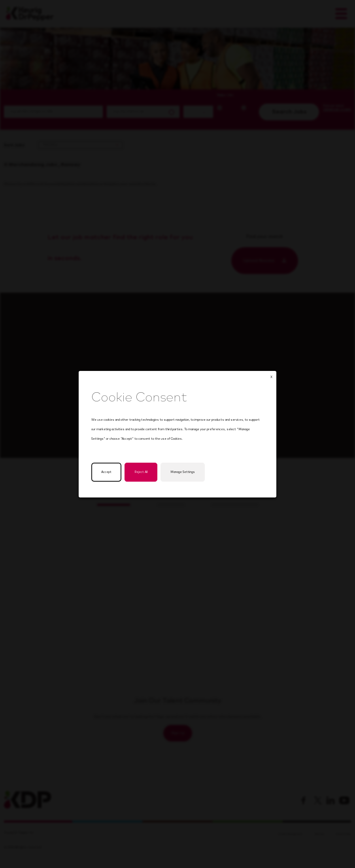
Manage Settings (182, 473)
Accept (108, 473)
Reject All (142, 473)
